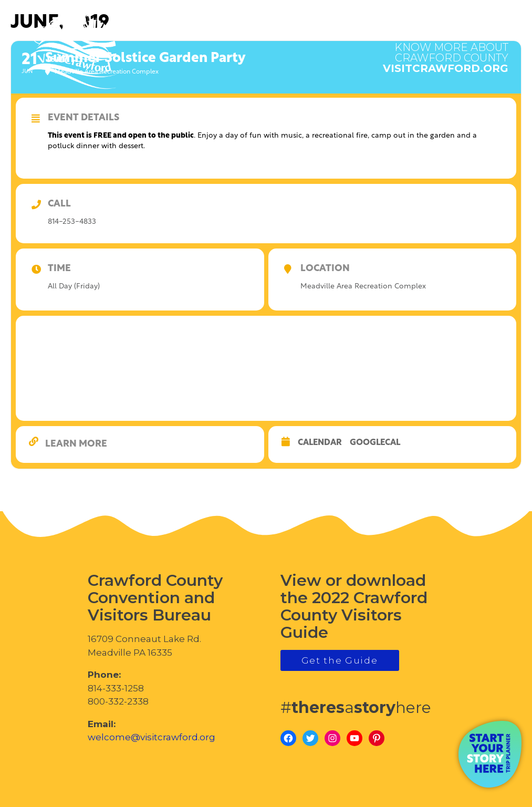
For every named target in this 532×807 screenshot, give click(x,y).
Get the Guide (340, 660)
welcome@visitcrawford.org (152, 737)
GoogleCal (375, 443)
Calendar (320, 443)
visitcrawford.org (446, 53)
